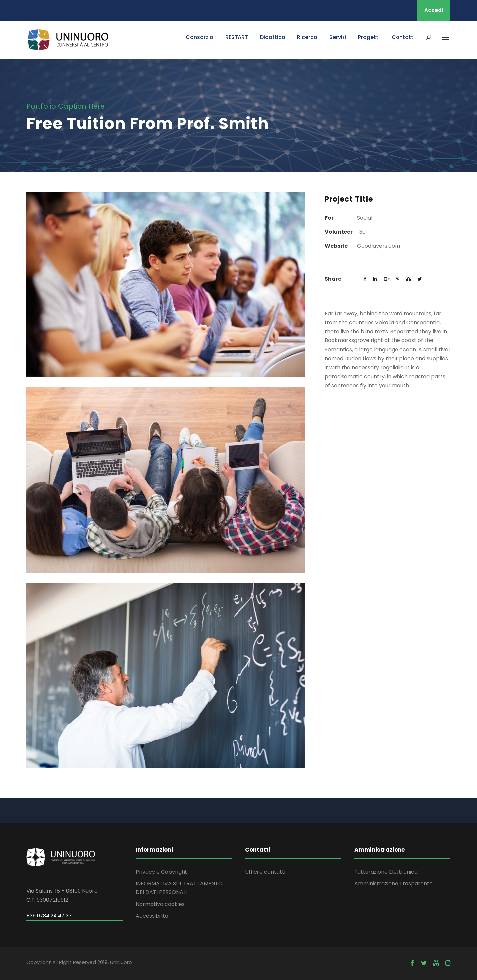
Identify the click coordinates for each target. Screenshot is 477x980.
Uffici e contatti (265, 872)
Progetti (369, 37)
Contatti (403, 37)
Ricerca (307, 37)
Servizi (338, 37)
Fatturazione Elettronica (386, 872)
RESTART (237, 37)
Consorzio (200, 37)
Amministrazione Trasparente (394, 883)
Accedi (434, 10)
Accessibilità (152, 916)
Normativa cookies (160, 904)
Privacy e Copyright (161, 872)
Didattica (273, 37)
